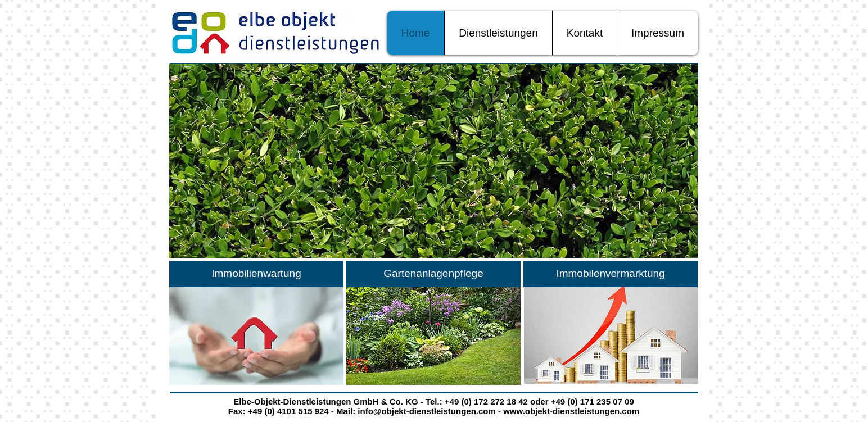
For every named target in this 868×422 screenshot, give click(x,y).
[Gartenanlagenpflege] (433, 274)
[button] (433, 161)
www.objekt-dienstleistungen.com (571, 411)
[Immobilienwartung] (256, 274)
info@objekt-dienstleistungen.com (426, 411)
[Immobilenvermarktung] (611, 274)
